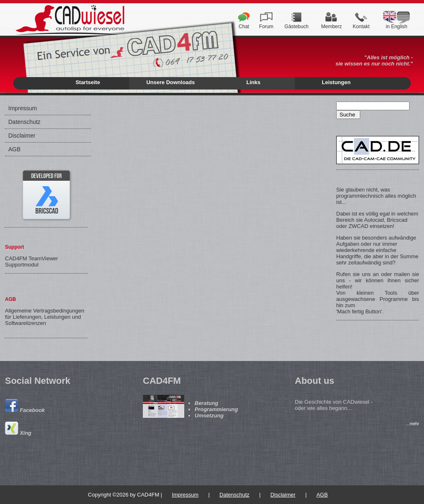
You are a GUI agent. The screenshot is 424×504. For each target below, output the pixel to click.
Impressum (23, 108)
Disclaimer (22, 136)
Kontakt (361, 24)
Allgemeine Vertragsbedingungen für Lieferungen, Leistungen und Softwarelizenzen (45, 317)
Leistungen (336, 82)
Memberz (331, 24)
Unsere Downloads (170, 82)
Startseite (88, 82)
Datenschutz (24, 122)
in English (396, 24)
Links (253, 82)
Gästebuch (296, 24)
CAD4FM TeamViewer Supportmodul (31, 262)
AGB (14, 149)
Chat (244, 24)
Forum (266, 24)
